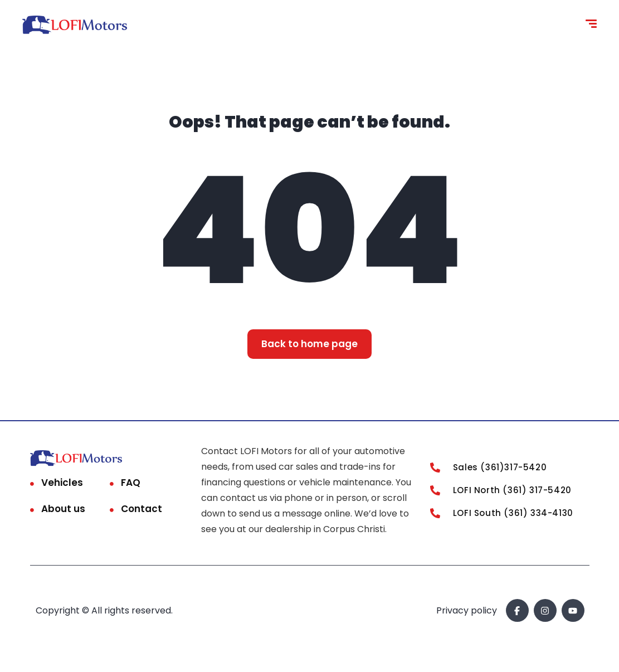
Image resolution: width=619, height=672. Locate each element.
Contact (142, 509)
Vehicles (62, 483)
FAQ (131, 483)
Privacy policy (467, 610)
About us (63, 509)
